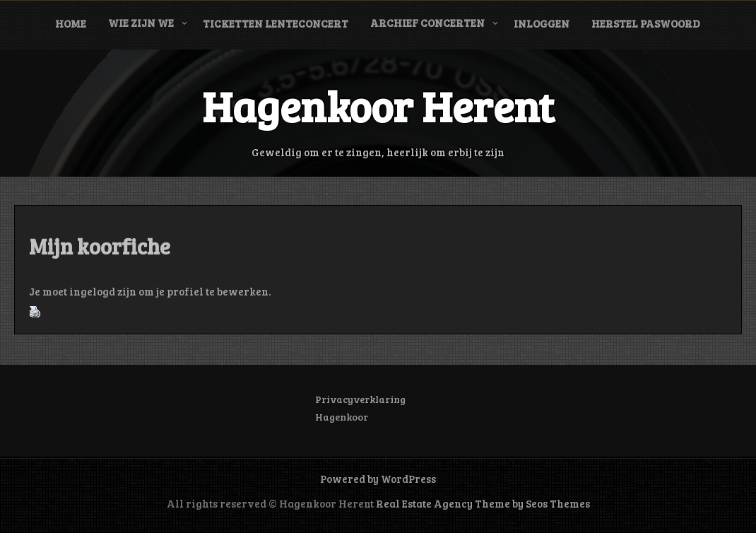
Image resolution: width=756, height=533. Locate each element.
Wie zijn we (141, 23)
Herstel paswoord (646, 23)
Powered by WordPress (378, 479)
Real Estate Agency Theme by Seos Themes (483, 503)
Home (71, 23)
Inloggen (542, 23)
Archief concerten (427, 23)
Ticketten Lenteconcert (276, 23)
